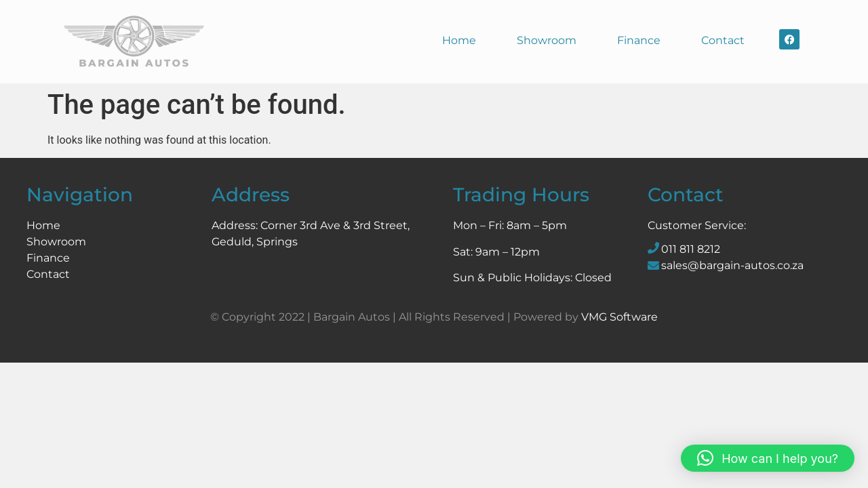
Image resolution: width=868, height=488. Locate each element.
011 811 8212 (691, 249)
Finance (639, 40)
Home (459, 40)
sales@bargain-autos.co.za (732, 265)
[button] (768, 458)
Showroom (547, 40)
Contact (723, 40)
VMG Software (619, 317)
